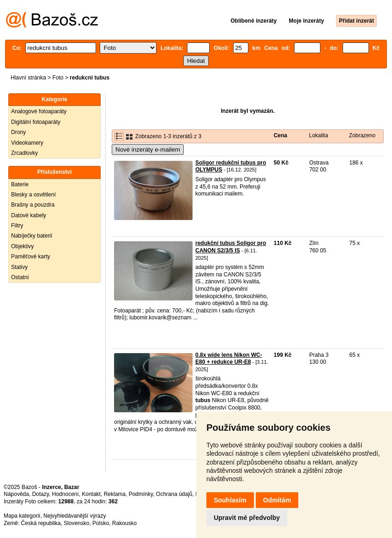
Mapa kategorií (22, 516)
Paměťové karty (31, 257)
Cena (280, 135)
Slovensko (76, 523)
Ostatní (20, 277)
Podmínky (141, 494)
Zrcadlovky (24, 153)
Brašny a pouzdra (33, 205)
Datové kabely (29, 215)
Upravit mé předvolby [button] (247, 518)
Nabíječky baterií (32, 236)
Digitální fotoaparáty (36, 122)
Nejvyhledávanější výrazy (75, 516)
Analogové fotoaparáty (39, 111)
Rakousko (124, 523)
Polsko (101, 523)
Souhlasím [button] (230, 500)
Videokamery (27, 143)
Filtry (17, 226)
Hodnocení (66, 494)
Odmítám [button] (277, 500)
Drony (18, 132)
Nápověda (16, 494)
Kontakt (91, 494)
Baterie (20, 184)
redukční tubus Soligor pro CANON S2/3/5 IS (231, 247)
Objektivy (22, 246)
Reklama (115, 494)
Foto (58, 78)
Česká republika (41, 523)
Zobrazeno (362, 135)
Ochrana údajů (174, 494)
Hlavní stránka (28, 78)
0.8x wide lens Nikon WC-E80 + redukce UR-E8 (229, 359)
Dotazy (40, 494)
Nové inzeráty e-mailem (148, 150)
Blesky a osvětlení (33, 195)
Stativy (19, 267)
